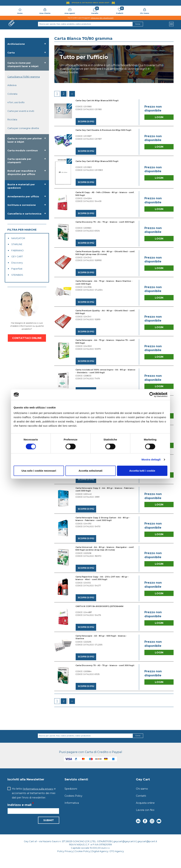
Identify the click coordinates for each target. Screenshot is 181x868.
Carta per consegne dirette (23, 128)
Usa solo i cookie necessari (39, 471)
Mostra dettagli (151, 459)
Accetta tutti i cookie (142, 471)
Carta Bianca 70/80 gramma (24, 77)
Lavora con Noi (145, 820)
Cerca (138, 745)
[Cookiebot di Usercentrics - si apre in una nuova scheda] (152, 395)
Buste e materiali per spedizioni (21, 186)
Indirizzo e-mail (19, 815)
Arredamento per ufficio (23, 196)
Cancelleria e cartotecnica (24, 214)
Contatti (141, 806)
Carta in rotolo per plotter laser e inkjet (25, 140)
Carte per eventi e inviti (21, 111)
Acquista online (145, 813)
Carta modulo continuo (23, 150)
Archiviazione (16, 44)
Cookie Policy (82, 861)
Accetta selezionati (90, 471)
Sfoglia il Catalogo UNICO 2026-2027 (90, 3)
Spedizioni (71, 798)
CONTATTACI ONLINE (27, 338)
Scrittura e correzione (22, 205)
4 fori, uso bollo (16, 102)
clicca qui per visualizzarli (102, 18)
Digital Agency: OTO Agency (108, 861)
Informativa (72, 813)
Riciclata (12, 119)
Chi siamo (142, 798)
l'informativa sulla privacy (38, 798)
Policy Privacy (65, 861)
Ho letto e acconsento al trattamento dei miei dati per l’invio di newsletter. (34, 803)
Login (159, 118)
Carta (11, 53)
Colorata (12, 94)
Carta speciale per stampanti (19, 161)
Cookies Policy (73, 806)
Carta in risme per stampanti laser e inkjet (23, 65)
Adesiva (12, 85)
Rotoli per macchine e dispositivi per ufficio (22, 172)
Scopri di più (86, 122)
